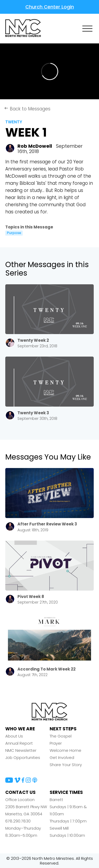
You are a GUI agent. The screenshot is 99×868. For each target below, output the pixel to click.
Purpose (14, 233)
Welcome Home (65, 750)
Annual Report (19, 743)
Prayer (56, 743)
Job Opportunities (23, 757)
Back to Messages (27, 109)
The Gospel (61, 736)
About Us (14, 736)
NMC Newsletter (21, 750)
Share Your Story (66, 765)
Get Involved (62, 757)
